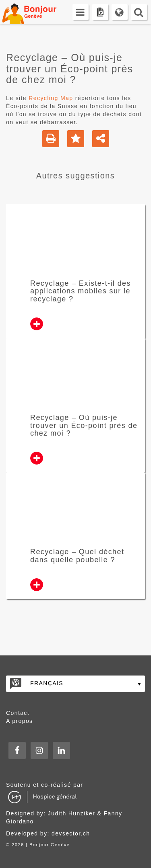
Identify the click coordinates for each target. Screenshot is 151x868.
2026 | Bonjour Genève (41, 845)
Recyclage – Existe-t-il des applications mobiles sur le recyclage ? (81, 291)
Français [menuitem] (47, 683)
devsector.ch (71, 833)
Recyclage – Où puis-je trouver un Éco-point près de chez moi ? (84, 426)
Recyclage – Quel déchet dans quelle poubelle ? (77, 556)
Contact (18, 713)
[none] (75, 684)
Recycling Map (51, 98)
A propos (19, 721)
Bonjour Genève (38, 12)
